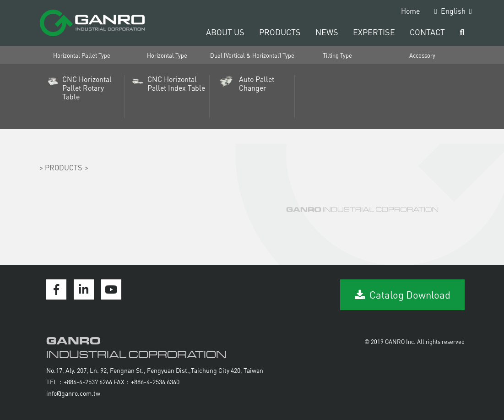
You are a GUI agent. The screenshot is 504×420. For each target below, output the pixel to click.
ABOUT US (225, 32)
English (453, 11)
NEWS (327, 32)
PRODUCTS (280, 32)
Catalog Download (403, 295)
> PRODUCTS (61, 168)
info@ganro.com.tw (73, 393)
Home (410, 11)
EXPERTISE (374, 32)
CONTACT (427, 32)
